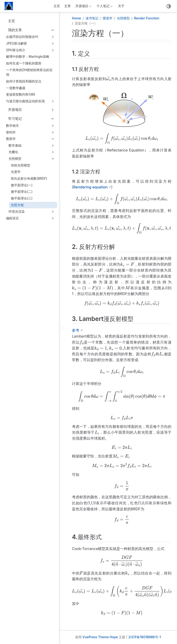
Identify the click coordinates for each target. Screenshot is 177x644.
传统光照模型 (21, 165)
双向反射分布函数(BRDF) (29, 178)
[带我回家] (10, 6)
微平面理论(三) (22, 198)
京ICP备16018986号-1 (145, 637)
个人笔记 (104, 7)
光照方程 (17, 205)
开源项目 (83, 7)
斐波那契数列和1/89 (21, 94)
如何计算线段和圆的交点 (24, 81)
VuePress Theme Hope (100, 637)
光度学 (16, 172)
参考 (76, 330)
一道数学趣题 (16, 88)
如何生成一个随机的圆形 (24, 63)
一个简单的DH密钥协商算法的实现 (29, 72)
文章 (68, 6)
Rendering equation (90, 187)
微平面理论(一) (22, 185)
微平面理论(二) (22, 192)
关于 (121, 6)
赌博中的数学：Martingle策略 (28, 57)
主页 (57, 6)
